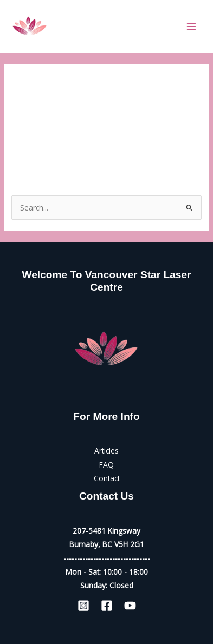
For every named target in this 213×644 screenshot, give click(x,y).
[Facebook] (107, 606)
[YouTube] (130, 606)
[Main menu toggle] (192, 26)
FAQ (106, 465)
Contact (107, 478)
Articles (106, 451)
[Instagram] (83, 606)
